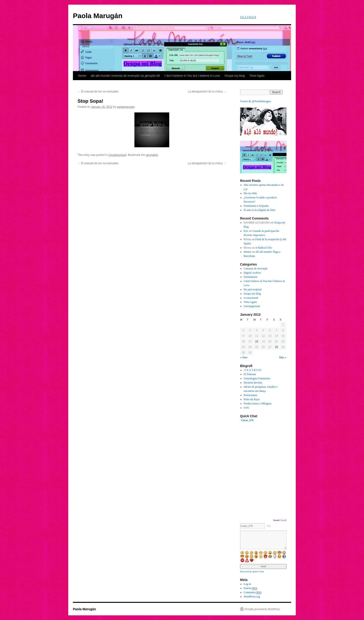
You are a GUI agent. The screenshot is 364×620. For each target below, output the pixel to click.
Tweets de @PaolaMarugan (255, 101)
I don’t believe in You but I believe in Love (192, 76)
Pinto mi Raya (252, 399)
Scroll (283, 520)
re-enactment (251, 298)
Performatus (251, 395)
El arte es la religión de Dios (260, 210)
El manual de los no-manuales (98, 92)
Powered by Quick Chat (252, 571)
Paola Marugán (98, 16)
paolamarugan (126, 107)
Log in (247, 584)
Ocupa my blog (235, 76)
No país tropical (253, 289)
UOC (247, 408)
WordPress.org (252, 597)
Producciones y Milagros (258, 403)
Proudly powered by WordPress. (263, 609)
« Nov (244, 358)
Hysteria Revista (253, 383)
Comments (253, 592)
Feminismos (251, 277)
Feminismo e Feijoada (256, 206)
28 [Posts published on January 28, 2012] (276, 347)
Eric (246, 231)
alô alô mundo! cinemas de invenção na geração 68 (125, 76)
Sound (276, 520)
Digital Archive (252, 273)
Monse (248, 252)
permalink (152, 155)
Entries (250, 588)
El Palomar (250, 374)
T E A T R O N (248, 17)
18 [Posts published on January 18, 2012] (257, 341)
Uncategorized (117, 155)
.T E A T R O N (252, 370)
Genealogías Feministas (257, 378)
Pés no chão (250, 193)
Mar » (283, 358)
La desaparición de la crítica (207, 92)
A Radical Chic (264, 248)
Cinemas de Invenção (256, 269)
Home (82, 76)
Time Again (257, 76)
